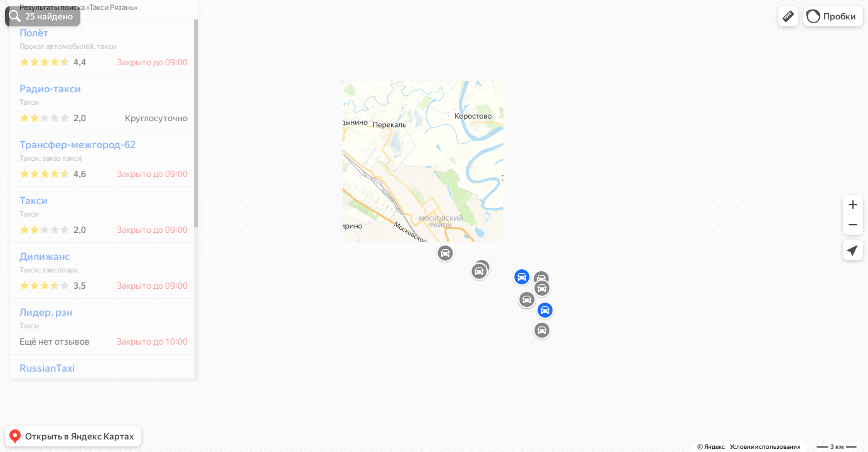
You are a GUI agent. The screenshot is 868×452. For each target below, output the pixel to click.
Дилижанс (38, 293)
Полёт (27, 70)
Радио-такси (43, 126)
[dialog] (97, 224)
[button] (788, 16)
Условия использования (765, 447)
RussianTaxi (40, 405)
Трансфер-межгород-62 (71, 182)
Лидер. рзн (39, 349)
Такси (27, 238)
